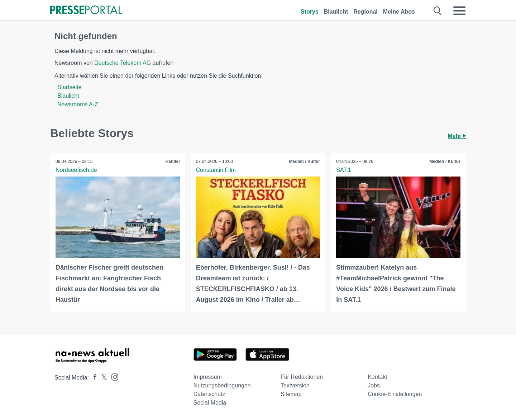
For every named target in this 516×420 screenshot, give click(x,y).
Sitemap (291, 394)
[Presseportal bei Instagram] (113, 376)
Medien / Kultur (305, 161)
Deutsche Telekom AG (123, 63)
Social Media (210, 403)
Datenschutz (209, 394)
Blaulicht (336, 12)
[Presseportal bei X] (102, 378)
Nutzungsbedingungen (222, 385)
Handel (173, 161)
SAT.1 (344, 170)
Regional (365, 12)
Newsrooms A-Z (78, 104)
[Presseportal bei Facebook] (93, 378)
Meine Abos (399, 12)
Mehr (457, 136)
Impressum (208, 377)
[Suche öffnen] (438, 11)
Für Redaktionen (302, 377)
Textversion (295, 385)
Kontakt (377, 377)
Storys (310, 12)
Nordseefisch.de (76, 170)
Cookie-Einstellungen (395, 394)
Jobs (374, 385)
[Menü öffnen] (459, 11)
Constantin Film (216, 170)
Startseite (70, 87)
